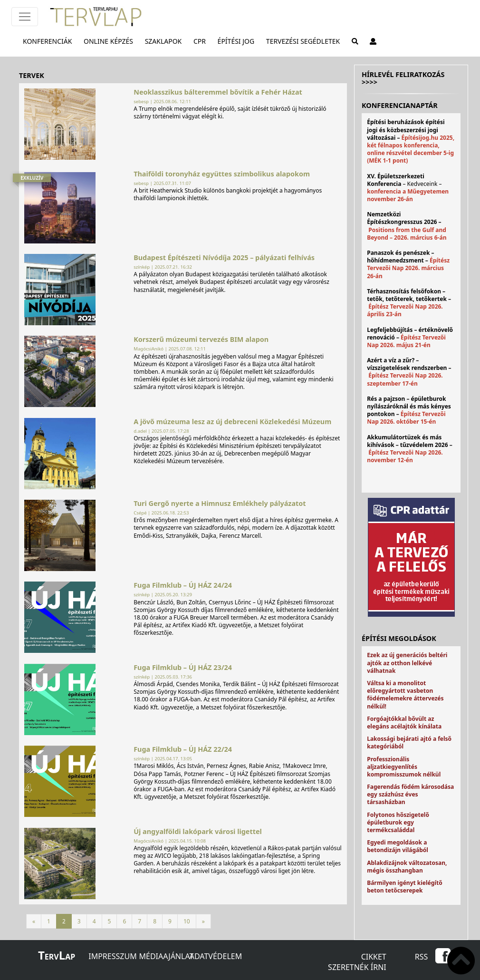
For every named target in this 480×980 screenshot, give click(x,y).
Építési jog (238, 41)
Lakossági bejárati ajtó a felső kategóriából (409, 742)
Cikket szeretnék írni (357, 962)
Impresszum (112, 956)
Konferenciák (49, 41)
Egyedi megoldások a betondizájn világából (398, 846)
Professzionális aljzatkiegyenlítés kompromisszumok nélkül (404, 767)
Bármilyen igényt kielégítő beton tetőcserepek (404, 887)
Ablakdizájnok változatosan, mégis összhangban (407, 867)
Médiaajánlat (167, 956)
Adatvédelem (216, 956)
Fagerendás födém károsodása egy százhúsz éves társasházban (410, 794)
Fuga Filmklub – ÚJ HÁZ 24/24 (183, 585)
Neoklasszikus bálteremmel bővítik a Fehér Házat (218, 92)
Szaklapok (165, 41)
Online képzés (110, 41)
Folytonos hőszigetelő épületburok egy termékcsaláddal (398, 822)
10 (187, 921)
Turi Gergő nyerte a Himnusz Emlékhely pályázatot (220, 503)
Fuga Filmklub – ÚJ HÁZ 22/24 (183, 749)
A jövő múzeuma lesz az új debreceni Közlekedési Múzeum (232, 422)
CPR (202, 41)
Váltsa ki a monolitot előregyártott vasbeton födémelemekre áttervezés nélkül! (405, 695)
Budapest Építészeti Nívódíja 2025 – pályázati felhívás (224, 257)
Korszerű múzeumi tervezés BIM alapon (201, 339)
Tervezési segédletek (305, 41)
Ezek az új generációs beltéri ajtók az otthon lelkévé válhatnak (407, 663)
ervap (57, 957)
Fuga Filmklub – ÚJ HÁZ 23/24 (183, 667)
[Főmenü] (25, 17)
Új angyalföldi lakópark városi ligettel (198, 831)
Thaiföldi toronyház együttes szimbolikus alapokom (222, 174)
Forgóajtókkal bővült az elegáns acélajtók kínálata (404, 723)
